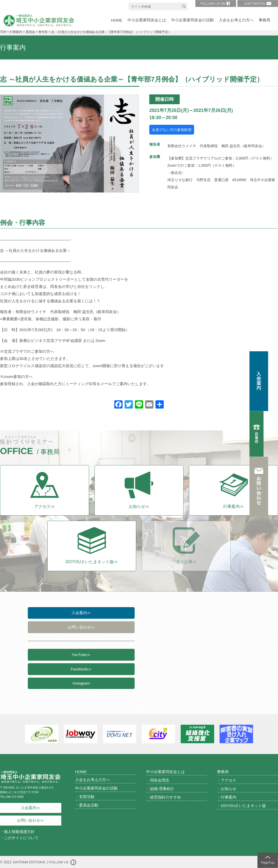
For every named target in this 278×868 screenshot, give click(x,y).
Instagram (81, 687)
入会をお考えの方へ (93, 779)
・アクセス (227, 780)
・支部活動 (85, 796)
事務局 (223, 771)
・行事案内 (227, 797)
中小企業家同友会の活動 (96, 788)
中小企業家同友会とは (166, 771)
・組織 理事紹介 (160, 788)
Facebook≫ (81, 671)
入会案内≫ (81, 613)
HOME (81, 771)
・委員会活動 (87, 805)
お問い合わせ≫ (81, 628)
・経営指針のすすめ (164, 797)
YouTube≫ (81, 656)
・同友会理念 (158, 780)
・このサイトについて (19, 838)
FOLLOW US (60, 862)
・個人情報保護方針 (17, 831)
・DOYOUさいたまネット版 (241, 805)
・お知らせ (227, 788)
